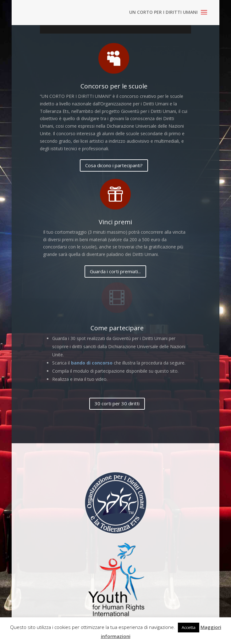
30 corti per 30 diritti (117, 403)
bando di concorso (92, 363)
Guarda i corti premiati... (115, 271)
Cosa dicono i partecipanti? (114, 165)
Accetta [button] (189, 627)
